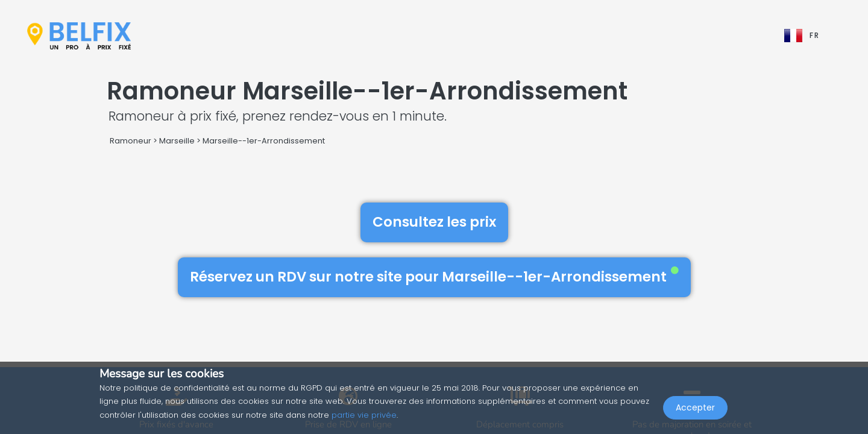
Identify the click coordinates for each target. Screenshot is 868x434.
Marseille (177, 141)
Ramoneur (131, 141)
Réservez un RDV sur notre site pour (434, 277)
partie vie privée (364, 415)
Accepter (695, 407)
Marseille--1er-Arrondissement (264, 141)
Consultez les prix (434, 222)
